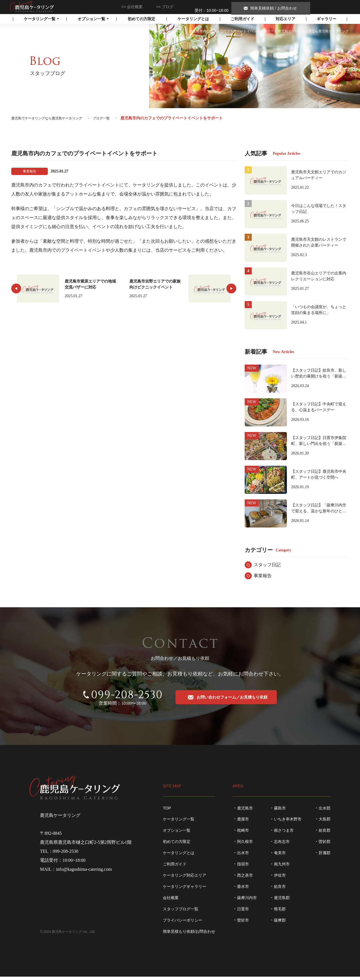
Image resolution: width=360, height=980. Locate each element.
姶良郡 (330, 834)
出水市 (248, 856)
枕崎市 (248, 834)
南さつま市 (289, 834)
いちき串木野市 (293, 822)
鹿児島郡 (287, 901)
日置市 (248, 912)
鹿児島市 (250, 811)
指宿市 (248, 867)
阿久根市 (250, 845)
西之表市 (250, 879)
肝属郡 (330, 856)
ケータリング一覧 (179, 822)
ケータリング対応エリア (184, 879)
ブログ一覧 (114, 118)
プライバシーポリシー (183, 924)
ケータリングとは (193, 19)
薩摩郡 (285, 924)
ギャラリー (327, 19)
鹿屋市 (248, 822)
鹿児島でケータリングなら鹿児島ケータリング (33, 6)
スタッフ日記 (267, 565)
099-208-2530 (212, 7)
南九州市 (287, 867)
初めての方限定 (141, 19)
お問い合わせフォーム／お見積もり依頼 (232, 702)
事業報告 (263, 576)
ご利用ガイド (242, 19)
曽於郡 (330, 845)
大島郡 (330, 822)
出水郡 (330, 811)
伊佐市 (285, 879)
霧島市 (285, 811)
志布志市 (287, 845)
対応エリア (285, 19)
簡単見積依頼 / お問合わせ (320, 7)
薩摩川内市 (252, 901)
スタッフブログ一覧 (181, 912)
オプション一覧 (177, 834)
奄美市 (285, 856)
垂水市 (248, 890)
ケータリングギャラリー (184, 890)
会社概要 (135, 7)
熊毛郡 (285, 912)
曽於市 (248, 924)
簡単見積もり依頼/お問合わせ (189, 935)
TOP (167, 811)
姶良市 (285, 890)
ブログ (168, 7)
